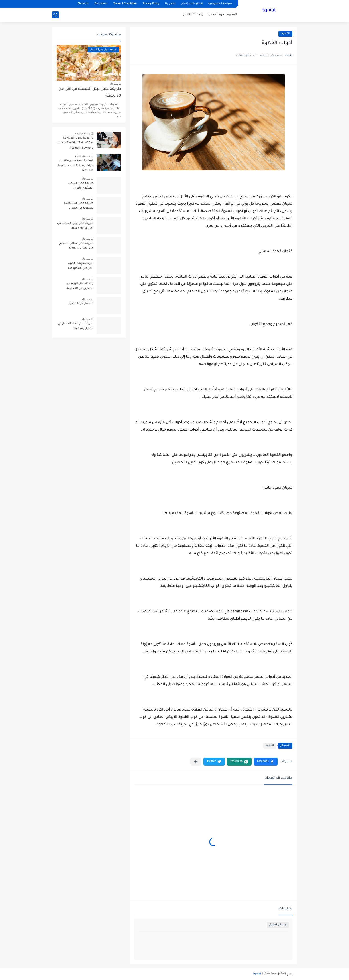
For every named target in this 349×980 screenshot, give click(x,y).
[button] (266, 762)
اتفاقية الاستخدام (192, 4)
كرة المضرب (215, 15)
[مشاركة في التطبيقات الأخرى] (196, 762)
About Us (83, 4)
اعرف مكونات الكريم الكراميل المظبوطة (81, 266)
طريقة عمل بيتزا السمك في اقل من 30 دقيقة (90, 93)
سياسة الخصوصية (220, 4)
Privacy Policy (151, 4)
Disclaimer (101, 4)
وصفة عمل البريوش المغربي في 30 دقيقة (80, 286)
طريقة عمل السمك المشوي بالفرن (80, 186)
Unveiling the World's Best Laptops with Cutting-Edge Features (76, 166)
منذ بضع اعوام (82, 133)
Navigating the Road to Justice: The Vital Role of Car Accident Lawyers (75, 143)
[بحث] (55, 15)
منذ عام (114, 84)
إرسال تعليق (278, 925)
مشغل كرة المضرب (80, 304)
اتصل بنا (170, 4)
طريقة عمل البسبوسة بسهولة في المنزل (79, 206)
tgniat (269, 11)
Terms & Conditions (125, 4)
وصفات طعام (193, 15)
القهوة (232, 15)
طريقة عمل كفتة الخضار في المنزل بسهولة (75, 326)
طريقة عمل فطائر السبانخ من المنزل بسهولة (76, 246)
